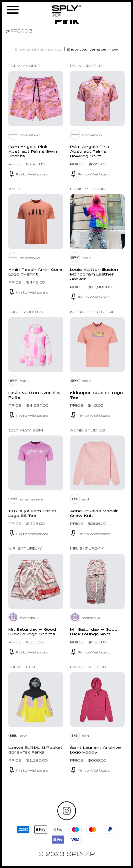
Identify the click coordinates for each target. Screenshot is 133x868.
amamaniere (32, 500)
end (85, 500)
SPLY (86, 258)
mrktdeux (29, 618)
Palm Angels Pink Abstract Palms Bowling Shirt (90, 152)
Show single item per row (39, 50)
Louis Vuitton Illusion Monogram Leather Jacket (94, 275)
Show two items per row (92, 50)
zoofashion (30, 135)
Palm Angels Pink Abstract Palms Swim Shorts (33, 152)
